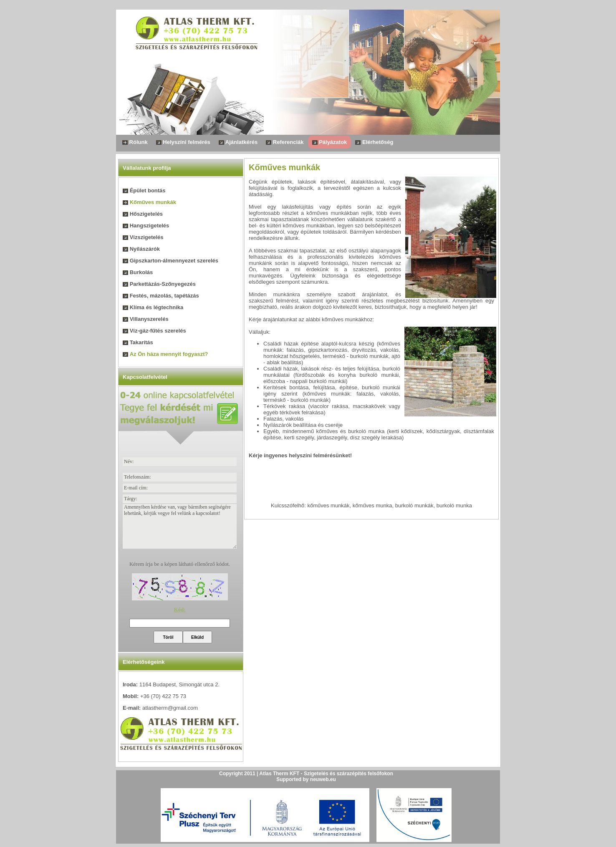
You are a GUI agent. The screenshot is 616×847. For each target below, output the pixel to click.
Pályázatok (330, 142)
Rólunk (135, 142)
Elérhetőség (374, 142)
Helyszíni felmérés (183, 142)
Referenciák (285, 142)
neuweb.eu (323, 779)
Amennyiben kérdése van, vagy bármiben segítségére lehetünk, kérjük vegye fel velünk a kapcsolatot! (180, 526)
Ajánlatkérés (238, 142)
